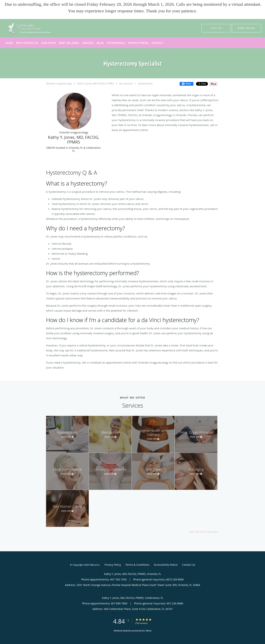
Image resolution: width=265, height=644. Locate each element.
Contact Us (189, 565)
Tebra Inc (95, 565)
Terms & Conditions (137, 565)
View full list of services (203, 532)
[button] (247, 28)
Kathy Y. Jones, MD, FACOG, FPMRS (96, 83)
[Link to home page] (21, 28)
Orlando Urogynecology (59, 83)
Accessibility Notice (166, 565)
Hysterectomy (145, 83)
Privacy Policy (113, 565)
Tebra (148, 631)
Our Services (126, 83)
